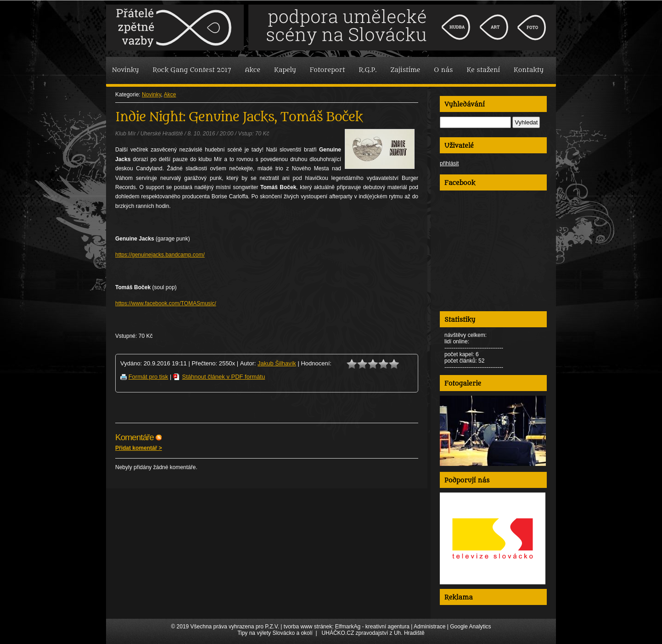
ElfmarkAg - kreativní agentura (372, 627)
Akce (252, 70)
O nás (443, 70)
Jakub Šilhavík (277, 363)
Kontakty (529, 70)
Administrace (429, 627)
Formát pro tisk (149, 377)
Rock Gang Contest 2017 (192, 70)
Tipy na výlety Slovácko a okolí (275, 633)
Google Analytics (470, 627)
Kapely (285, 70)
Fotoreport (328, 70)
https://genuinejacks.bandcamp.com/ (160, 255)
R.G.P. (368, 70)
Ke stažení (483, 70)
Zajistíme (405, 70)
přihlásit (449, 163)
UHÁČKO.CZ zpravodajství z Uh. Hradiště (373, 633)
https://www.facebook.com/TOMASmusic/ (166, 303)
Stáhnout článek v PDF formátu (224, 377)
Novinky (125, 70)
